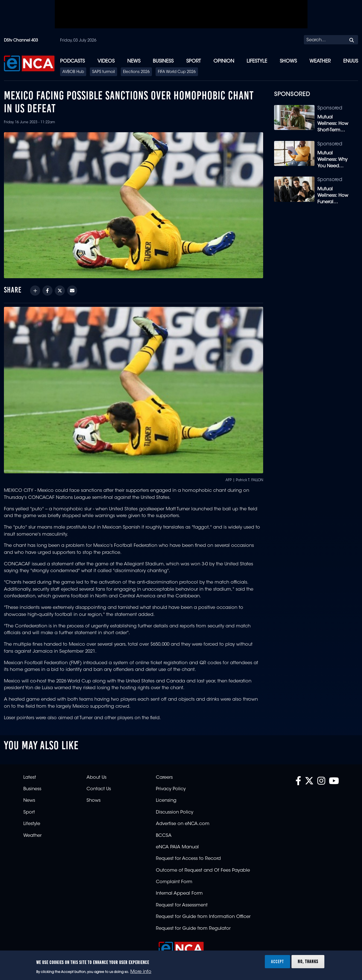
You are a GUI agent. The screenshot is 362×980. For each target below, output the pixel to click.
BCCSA (164, 836)
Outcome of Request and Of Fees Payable (203, 871)
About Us (96, 778)
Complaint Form (174, 882)
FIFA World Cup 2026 (177, 72)
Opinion (224, 61)
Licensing (166, 801)
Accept (277, 961)
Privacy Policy (171, 789)
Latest (30, 778)
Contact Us (99, 789)
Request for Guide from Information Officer (203, 917)
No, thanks (308, 961)
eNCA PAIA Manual (177, 847)
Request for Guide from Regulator (193, 929)
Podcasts (72, 61)
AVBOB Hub (73, 72)
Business (163, 61)
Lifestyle (257, 61)
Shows (288, 61)
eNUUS (351, 61)
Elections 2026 (136, 72)
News (134, 61)
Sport (193, 61)
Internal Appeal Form (179, 894)
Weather (320, 61)
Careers (164, 778)
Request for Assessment (182, 905)
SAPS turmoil (103, 72)
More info (141, 972)
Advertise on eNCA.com (183, 824)
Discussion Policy (175, 812)
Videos (106, 61)
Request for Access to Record (188, 859)
